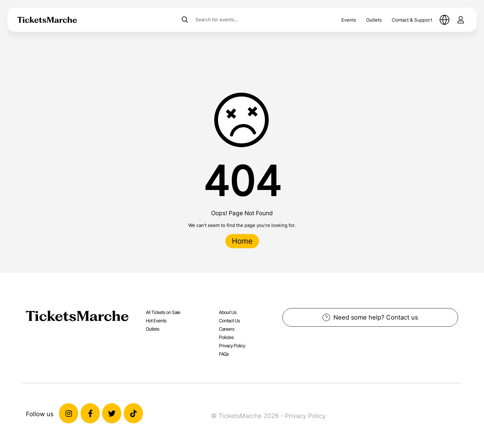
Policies (226, 337)
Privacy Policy (232, 346)
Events (349, 20)
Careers (227, 329)
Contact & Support (412, 20)
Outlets (374, 20)
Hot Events (156, 321)
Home (242, 241)
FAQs (224, 354)
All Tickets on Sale (163, 312)
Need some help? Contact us (370, 317)
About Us (228, 312)
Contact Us (229, 321)
